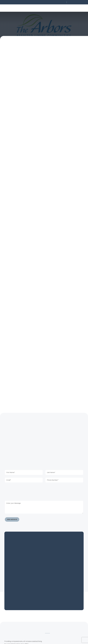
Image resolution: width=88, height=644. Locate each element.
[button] (54, 2)
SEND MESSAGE (12, 534)
